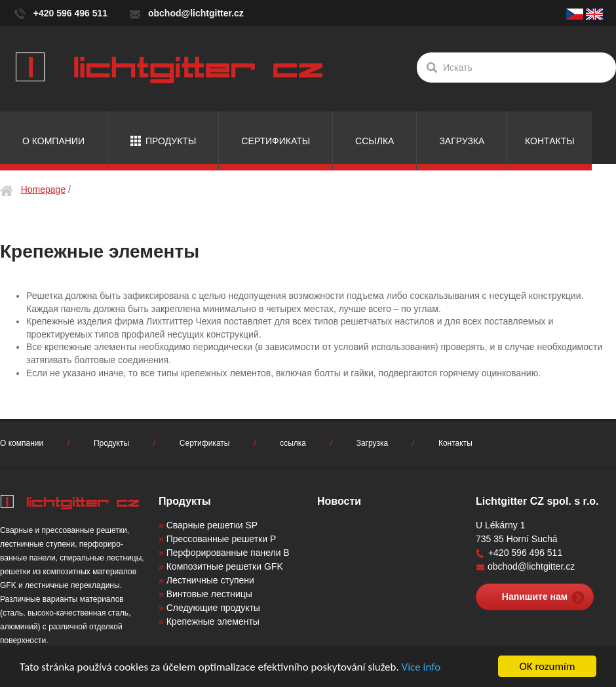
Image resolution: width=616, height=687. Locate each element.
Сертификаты (276, 141)
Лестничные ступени (210, 580)
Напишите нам (535, 597)
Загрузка (462, 141)
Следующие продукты (213, 608)
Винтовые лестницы (209, 594)
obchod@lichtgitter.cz (196, 13)
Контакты (550, 141)
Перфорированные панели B (228, 553)
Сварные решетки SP (212, 525)
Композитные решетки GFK (225, 566)
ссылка (375, 141)
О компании (53, 141)
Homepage (44, 189)
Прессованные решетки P (221, 539)
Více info (421, 667)
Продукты (171, 141)
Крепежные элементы (213, 621)
